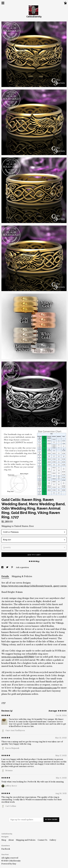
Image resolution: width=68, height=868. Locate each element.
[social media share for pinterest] (12, 567)
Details (5, 576)
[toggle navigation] (3, 3)
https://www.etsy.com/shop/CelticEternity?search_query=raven (34, 586)
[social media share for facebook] (3, 567)
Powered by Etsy (9, 864)
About (11, 840)
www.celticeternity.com (45, 688)
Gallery (53, 840)
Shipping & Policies (22, 576)
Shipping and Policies (26, 840)
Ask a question (22, 567)
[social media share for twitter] (7, 567)
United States (21, 526)
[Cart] (65, 4)
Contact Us (43, 840)
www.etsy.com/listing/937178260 (18, 657)
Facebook (6, 849)
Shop (4, 840)
